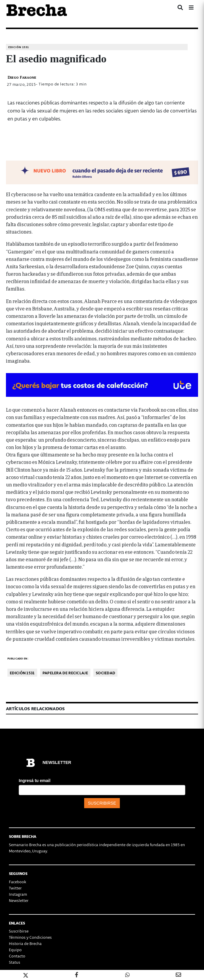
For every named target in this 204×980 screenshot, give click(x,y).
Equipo (15, 950)
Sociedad (105, 673)
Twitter (15, 888)
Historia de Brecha (25, 943)
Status (15, 962)
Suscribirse (19, 931)
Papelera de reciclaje (65, 673)
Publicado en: (18, 658)
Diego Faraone (22, 77)
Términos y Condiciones (30, 937)
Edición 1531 (19, 47)
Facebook (18, 882)
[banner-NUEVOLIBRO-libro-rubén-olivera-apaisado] (102, 172)
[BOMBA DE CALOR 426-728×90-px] (102, 384)
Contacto (17, 956)
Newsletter (19, 900)
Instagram (18, 894)
